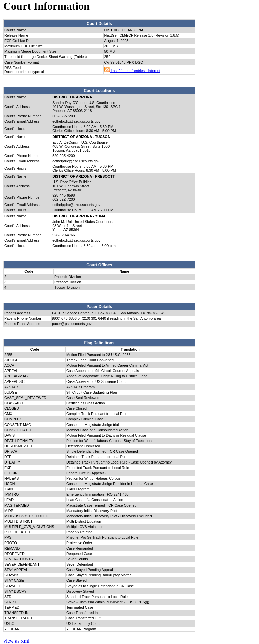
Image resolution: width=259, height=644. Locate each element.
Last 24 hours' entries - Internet (132, 71)
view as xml (16, 641)
